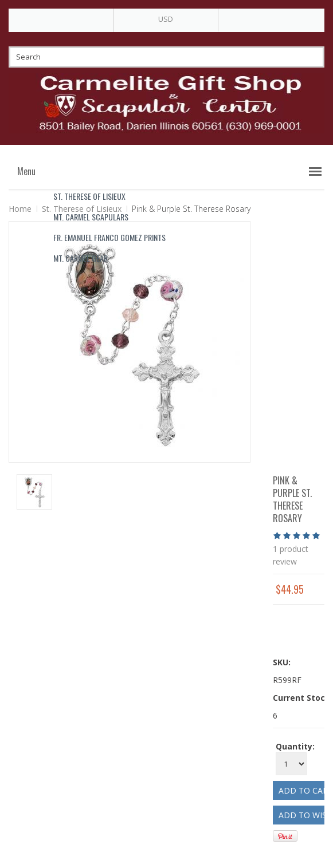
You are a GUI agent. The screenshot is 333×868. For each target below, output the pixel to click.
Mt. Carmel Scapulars (91, 217)
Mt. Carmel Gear (81, 258)
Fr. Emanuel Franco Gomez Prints (109, 237)
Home (20, 209)
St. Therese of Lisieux (89, 196)
